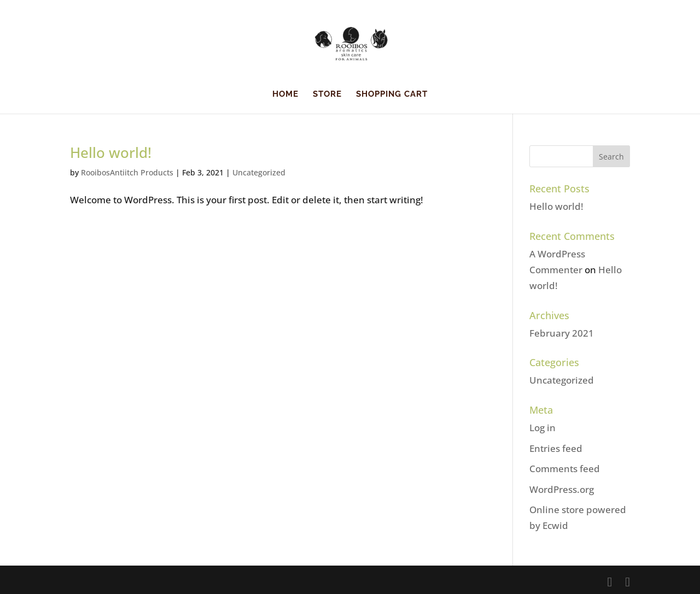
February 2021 (562, 333)
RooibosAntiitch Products (127, 172)
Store (327, 95)
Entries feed (556, 448)
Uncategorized (259, 172)
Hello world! (111, 152)
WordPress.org (562, 489)
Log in (542, 428)
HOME (285, 95)
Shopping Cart (392, 95)
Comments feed (565, 469)
